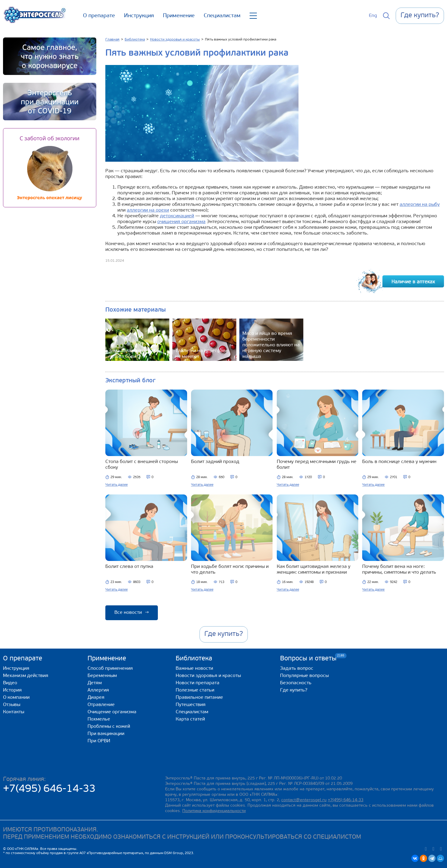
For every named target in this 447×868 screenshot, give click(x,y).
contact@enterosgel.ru (304, 800)
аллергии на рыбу (420, 205)
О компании (16, 698)
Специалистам (222, 16)
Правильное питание (199, 698)
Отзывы (12, 705)
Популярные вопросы (304, 676)
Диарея (96, 698)
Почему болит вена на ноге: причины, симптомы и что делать (399, 570)
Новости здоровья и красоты (208, 676)
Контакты (14, 712)
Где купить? (294, 690)
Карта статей (190, 719)
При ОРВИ (99, 741)
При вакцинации (106, 734)
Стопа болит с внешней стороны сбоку (142, 465)
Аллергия (98, 690)
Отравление (101, 705)
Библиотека (194, 659)
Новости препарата (198, 683)
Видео (10, 683)
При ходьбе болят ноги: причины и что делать (230, 570)
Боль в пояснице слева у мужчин (399, 462)
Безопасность (296, 683)
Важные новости (194, 669)
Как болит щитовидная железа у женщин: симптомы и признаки (314, 570)
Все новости (132, 613)
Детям (95, 683)
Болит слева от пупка (129, 567)
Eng (373, 16)
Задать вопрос (297, 669)
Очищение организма (112, 712)
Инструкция (139, 16)
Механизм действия (26, 676)
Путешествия (191, 705)
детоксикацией (177, 216)
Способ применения (110, 669)
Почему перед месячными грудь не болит (317, 465)
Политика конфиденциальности (214, 811)
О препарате (99, 16)
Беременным (102, 676)
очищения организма (181, 222)
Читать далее (117, 485)
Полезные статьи (195, 690)
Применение (179, 16)
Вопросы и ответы (308, 658)
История (12, 690)
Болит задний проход (215, 462)
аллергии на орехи (148, 210)
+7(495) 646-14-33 (49, 789)
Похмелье (99, 719)
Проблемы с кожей (109, 727)
